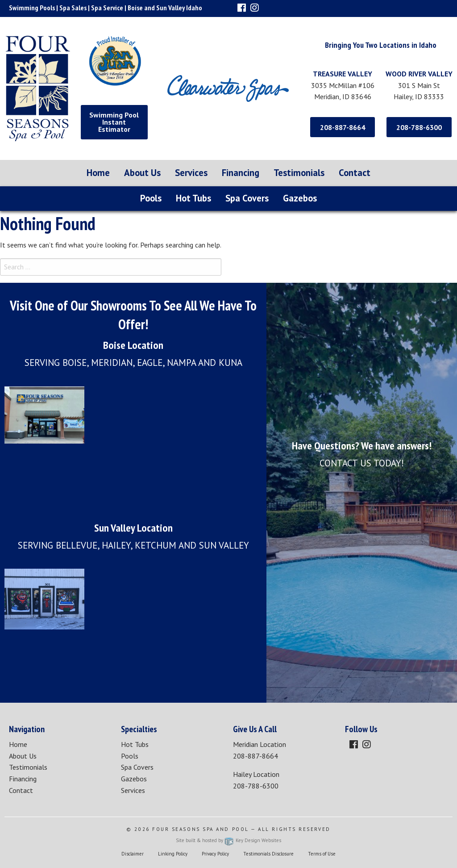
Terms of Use (322, 854)
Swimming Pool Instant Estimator (114, 122)
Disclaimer (133, 854)
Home (98, 173)
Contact (355, 173)
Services (191, 173)
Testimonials (299, 173)
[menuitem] (98, 173)
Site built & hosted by (228, 840)
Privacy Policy (215, 854)
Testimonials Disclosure (268, 854)
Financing (241, 173)
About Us (142, 173)
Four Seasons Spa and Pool (201, 829)
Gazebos (300, 198)
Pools (151, 198)
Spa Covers (247, 198)
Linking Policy (173, 854)
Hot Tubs (193, 198)
